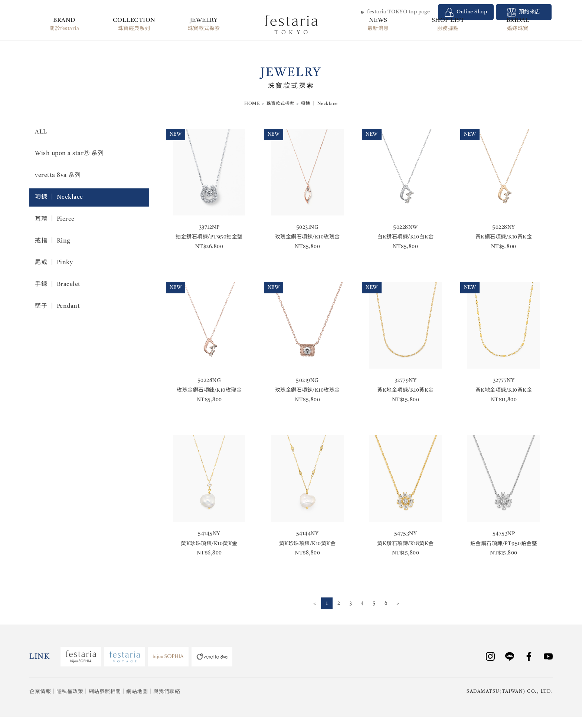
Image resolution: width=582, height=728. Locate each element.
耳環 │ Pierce (55, 219)
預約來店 (524, 12)
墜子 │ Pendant (57, 306)
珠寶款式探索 (280, 104)
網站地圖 (137, 692)
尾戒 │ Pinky (54, 263)
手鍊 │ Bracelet (58, 284)
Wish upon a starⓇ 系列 (69, 154)
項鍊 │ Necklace (59, 197)
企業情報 (40, 692)
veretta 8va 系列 (58, 175)
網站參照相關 (105, 692)
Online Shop (466, 12)
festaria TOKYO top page (396, 12)
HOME (252, 104)
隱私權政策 (70, 692)
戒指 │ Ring (53, 241)
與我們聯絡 (167, 692)
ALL (41, 132)
